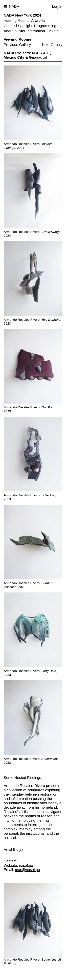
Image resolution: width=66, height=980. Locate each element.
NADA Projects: (17, 53)
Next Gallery (52, 45)
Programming (45, 26)
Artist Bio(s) (13, 849)
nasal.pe (26, 865)
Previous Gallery (17, 45)
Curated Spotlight (18, 26)
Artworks (38, 20)
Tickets (52, 31)
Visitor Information (30, 31)
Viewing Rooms (16, 20)
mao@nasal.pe (27, 870)
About (9, 31)
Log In (57, 6)
